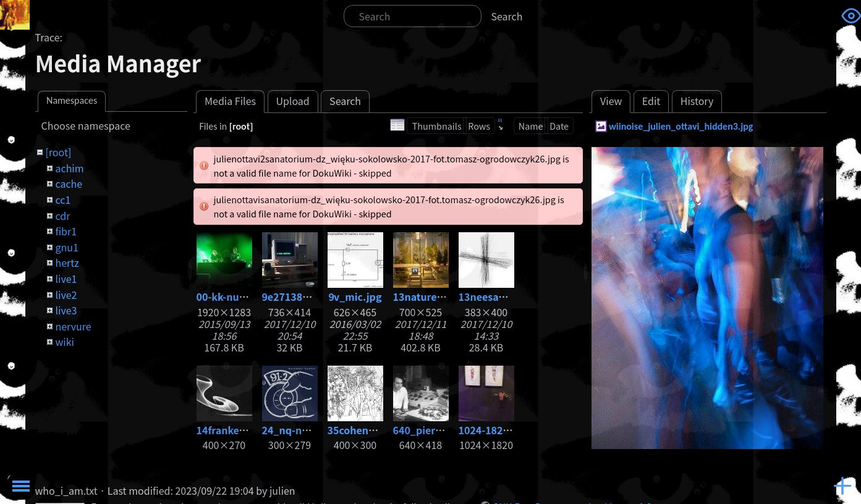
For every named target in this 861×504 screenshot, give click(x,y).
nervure (73, 326)
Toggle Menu (21, 486)
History (697, 101)
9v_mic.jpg (355, 296)
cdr (62, 216)
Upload (292, 101)
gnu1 (66, 247)
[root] (58, 152)
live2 (66, 295)
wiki (64, 342)
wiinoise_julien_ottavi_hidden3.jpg (681, 126)
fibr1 (66, 231)
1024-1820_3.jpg (499, 430)
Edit (651, 101)
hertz (67, 262)
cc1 (63, 199)
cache (69, 183)
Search (507, 16)
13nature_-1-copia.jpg (447, 296)
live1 (66, 279)
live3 (66, 310)
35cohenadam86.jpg (377, 430)
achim (69, 168)
